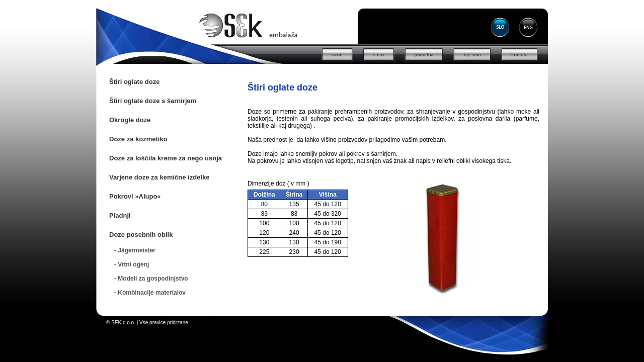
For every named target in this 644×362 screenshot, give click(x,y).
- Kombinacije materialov (150, 293)
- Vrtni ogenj (132, 264)
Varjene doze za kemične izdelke (159, 177)
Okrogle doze (130, 120)
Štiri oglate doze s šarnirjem (153, 101)
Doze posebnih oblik (141, 235)
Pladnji (120, 215)
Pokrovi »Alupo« (135, 196)
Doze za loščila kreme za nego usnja (166, 158)
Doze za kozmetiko (138, 139)
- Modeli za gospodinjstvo (151, 279)
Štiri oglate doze (134, 82)
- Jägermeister (135, 250)
